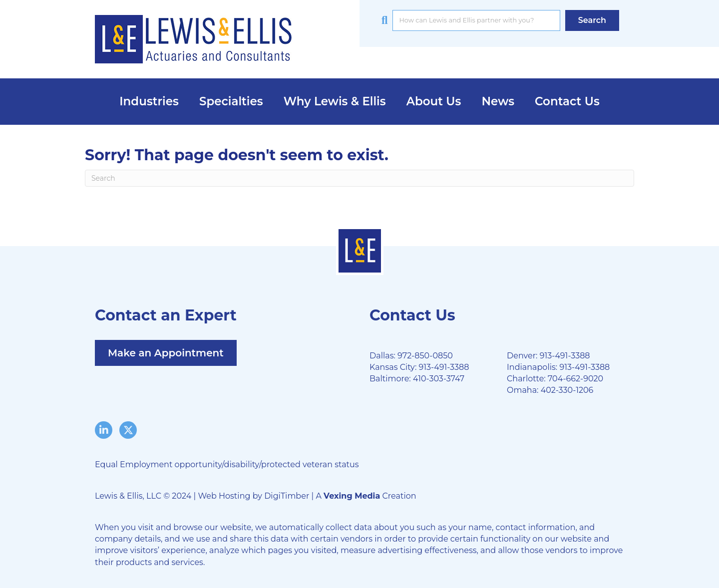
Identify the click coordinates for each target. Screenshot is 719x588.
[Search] (359, 178)
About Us (434, 101)
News (498, 101)
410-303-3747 (439, 379)
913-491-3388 (444, 367)
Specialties (231, 101)
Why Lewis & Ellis (335, 101)
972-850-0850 (425, 356)
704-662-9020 (575, 379)
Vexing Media (352, 496)
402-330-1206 (567, 390)
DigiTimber (287, 496)
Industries (149, 101)
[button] (592, 20)
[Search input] (476, 20)
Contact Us (567, 101)
